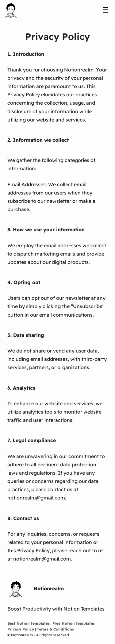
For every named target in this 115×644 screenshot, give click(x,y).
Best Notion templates (29, 623)
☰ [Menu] (105, 10)
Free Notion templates (74, 623)
